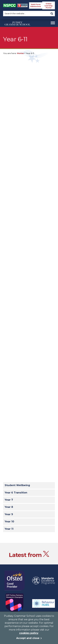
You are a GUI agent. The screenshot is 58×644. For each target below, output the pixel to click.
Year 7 (9, 500)
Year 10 (9, 522)
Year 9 (9, 514)
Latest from (29, 555)
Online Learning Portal (48, 6)
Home (20, 53)
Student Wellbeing (17, 485)
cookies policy (29, 633)
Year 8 (9, 507)
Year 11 (9, 529)
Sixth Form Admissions (36, 6)
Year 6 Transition (16, 493)
